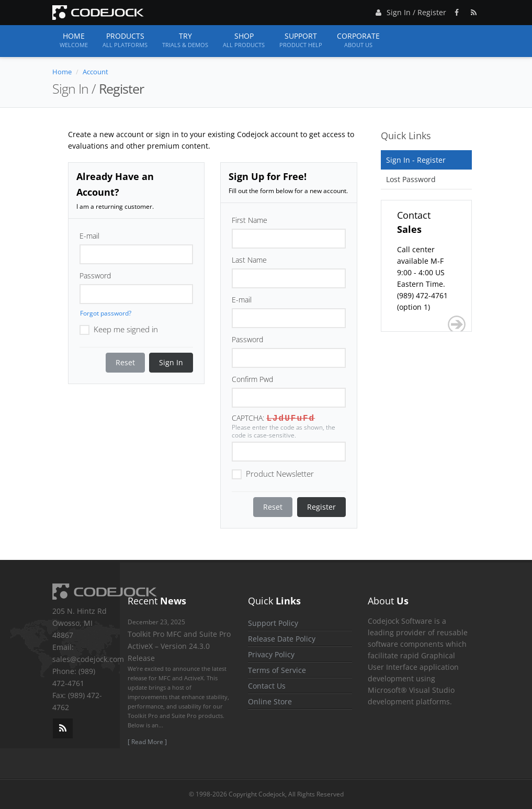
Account (95, 72)
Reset (125, 362)
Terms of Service (277, 670)
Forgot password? (106, 313)
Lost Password (411, 179)
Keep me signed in (119, 329)
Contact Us (267, 686)
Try (185, 40)
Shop (244, 40)
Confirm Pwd (252, 379)
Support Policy (273, 623)
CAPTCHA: (248, 418)
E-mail (89, 236)
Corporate (358, 40)
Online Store (270, 701)
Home (74, 40)
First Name (250, 220)
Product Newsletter (273, 473)
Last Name (249, 260)
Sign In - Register (416, 160)
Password (95, 276)
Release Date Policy (282, 639)
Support (301, 40)
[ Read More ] (147, 742)
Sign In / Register (410, 11)
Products (125, 40)
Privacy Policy (271, 654)
